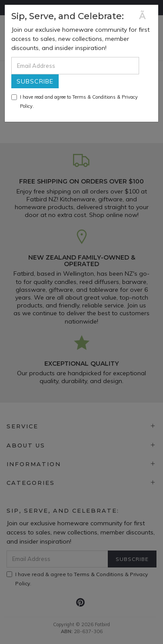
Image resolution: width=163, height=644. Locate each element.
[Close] (145, 16)
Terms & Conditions (94, 97)
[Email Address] (75, 66)
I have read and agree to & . (75, 102)
